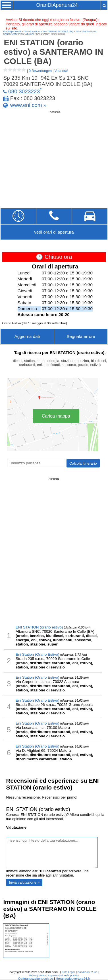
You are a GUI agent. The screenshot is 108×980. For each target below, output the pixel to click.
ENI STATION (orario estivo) (39, 627)
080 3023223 (24, 91)
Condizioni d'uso (87, 972)
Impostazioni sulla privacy (63, 975)
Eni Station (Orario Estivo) (38, 654)
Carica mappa (56, 416)
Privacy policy (38, 975)
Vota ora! (61, 71)
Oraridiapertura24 (12, 31)
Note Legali (68, 972)
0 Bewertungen (40, 71)
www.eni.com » (28, 105)
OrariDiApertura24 (57, 5)
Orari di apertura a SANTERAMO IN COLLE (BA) (48, 31)
